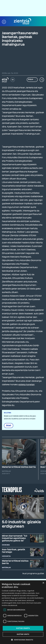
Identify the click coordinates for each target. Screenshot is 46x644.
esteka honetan (26, 384)
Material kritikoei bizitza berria (19, 467)
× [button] (43, 583)
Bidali (9, 426)
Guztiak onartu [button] (23, 628)
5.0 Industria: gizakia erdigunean (21, 524)
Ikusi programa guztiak (33, 573)
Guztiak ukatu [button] (23, 634)
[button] (4, 21)
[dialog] (23, 612)
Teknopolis (12, 489)
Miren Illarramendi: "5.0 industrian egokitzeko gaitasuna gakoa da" (15, 538)
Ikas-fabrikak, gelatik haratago (14, 551)
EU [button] (13, 80)
